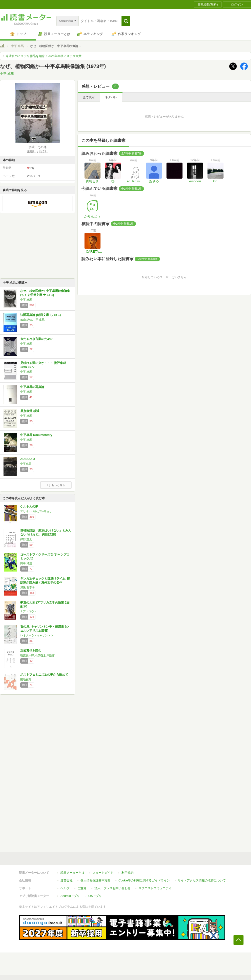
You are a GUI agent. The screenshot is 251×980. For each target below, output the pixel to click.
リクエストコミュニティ (155, 888)
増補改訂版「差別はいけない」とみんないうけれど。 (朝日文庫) (46, 533)
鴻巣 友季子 (27, 587)
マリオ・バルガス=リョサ (36, 511)
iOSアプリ (95, 896)
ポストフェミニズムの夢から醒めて (44, 675)
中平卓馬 (26, 464)
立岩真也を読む (31, 651)
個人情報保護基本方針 (95, 880)
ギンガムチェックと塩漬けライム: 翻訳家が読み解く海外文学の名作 (45, 581)
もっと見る (56, 485)
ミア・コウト (28, 611)
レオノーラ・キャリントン (37, 635)
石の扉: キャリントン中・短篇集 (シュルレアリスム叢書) (45, 629)
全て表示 (89, 97)
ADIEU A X (28, 459)
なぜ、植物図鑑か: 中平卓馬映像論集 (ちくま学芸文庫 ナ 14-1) (45, 293)
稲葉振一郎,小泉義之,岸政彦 (37, 655)
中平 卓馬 (17, 46)
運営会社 (66, 880)
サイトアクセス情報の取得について (202, 880)
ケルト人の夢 (29, 507)
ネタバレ (111, 97)
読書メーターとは (72, 873)
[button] (126, 21)
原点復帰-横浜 (30, 411)
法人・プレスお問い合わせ (112, 888)
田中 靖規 (26, 563)
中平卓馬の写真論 (32, 387)
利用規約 (127, 873)
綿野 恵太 (26, 539)
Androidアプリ (70, 896)
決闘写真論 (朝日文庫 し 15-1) (40, 315)
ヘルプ (65, 888)
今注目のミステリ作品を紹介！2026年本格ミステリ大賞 (44, 56)
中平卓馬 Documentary (36, 435)
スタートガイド (103, 873)
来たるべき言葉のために (37, 339)
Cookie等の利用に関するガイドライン (144, 880)
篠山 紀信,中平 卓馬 (32, 320)
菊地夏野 (26, 679)
